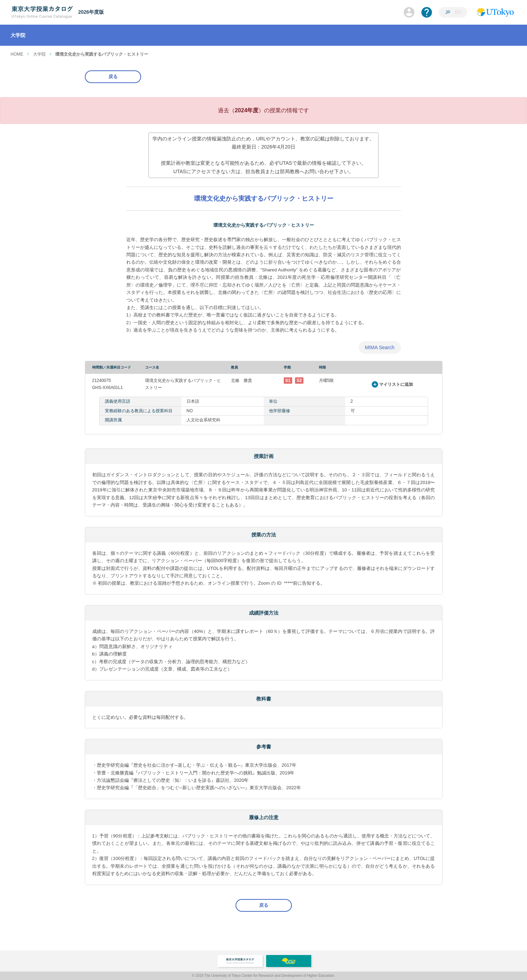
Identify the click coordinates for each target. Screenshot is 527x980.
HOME (17, 54)
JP (448, 12)
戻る (113, 77)
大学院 (39, 54)
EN (458, 12)
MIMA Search (379, 347)
